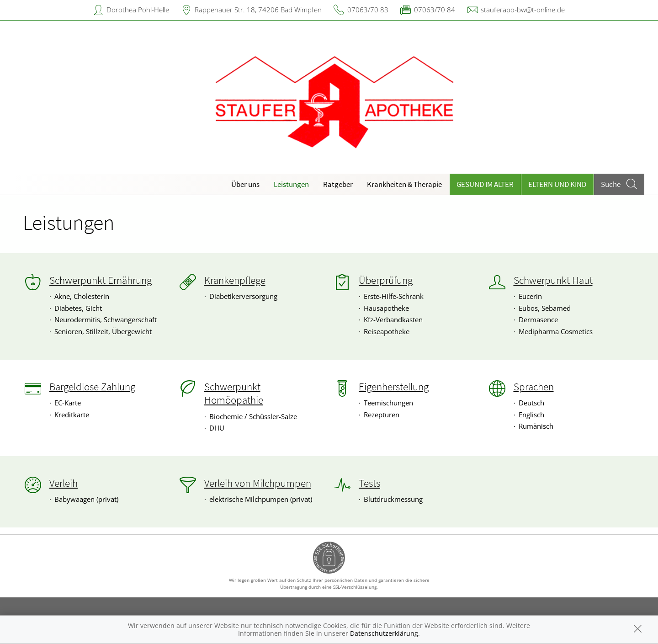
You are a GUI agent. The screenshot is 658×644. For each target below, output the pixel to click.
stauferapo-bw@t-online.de (523, 10)
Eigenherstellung (394, 387)
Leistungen (291, 184)
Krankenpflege (235, 280)
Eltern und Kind (557, 184)
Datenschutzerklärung (384, 633)
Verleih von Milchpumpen (258, 483)
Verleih (64, 483)
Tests (369, 483)
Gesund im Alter (485, 184)
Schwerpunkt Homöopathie (234, 393)
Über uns (245, 184)
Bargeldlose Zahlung (92, 387)
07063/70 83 (368, 10)
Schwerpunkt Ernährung (101, 280)
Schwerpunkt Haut (553, 280)
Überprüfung (386, 280)
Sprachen (534, 387)
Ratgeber (338, 184)
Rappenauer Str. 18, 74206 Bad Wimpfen (258, 10)
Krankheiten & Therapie (404, 184)
